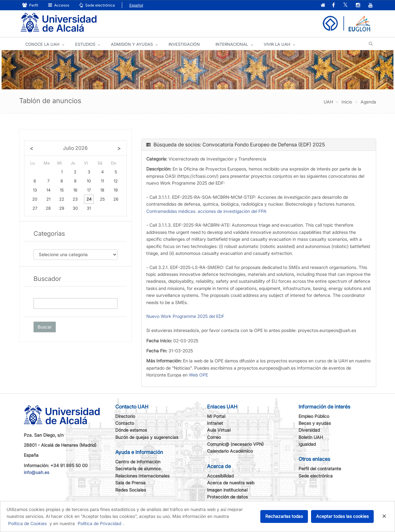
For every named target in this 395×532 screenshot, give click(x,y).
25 (102, 199)
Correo (214, 437)
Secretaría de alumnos (138, 469)
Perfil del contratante (320, 469)
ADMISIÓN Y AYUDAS (132, 44)
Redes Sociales (131, 490)
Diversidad (309, 430)
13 (35, 190)
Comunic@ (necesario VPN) (235, 444)
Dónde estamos (131, 430)
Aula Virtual (219, 430)
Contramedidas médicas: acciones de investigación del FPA (206, 211)
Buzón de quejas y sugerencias (147, 437)
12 (116, 181)
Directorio (125, 416)
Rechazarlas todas (284, 516)
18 (102, 190)
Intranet (215, 423)
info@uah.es (36, 472)
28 (48, 208)
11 (102, 181)
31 (89, 208)
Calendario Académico (230, 451)
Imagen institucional (227, 490)
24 (89, 199)
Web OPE (198, 375)
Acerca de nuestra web (231, 483)
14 (48, 190)
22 (62, 199)
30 (75, 208)
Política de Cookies (27, 523)
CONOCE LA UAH (42, 44)
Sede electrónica (97, 5)
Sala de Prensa (130, 483)
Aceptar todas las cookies (342, 516)
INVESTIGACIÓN (184, 44)
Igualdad (307, 444)
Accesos (59, 5)
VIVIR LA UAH (277, 44)
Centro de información (138, 462)
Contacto (125, 423)
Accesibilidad (220, 476)
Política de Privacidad (99, 523)
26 (116, 199)
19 (116, 190)
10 (89, 181)
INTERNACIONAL (232, 44)
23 (75, 199)
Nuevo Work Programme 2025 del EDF (185, 316)
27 (35, 208)
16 (75, 190)
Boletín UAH (311, 437)
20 (35, 199)
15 (62, 190)
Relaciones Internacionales (142, 476)
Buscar (45, 327)
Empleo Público (314, 416)
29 (62, 208)
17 (89, 190)
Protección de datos (227, 497)
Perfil (30, 5)
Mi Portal (216, 416)
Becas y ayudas (315, 423)
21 (48, 199)
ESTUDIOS (85, 44)
